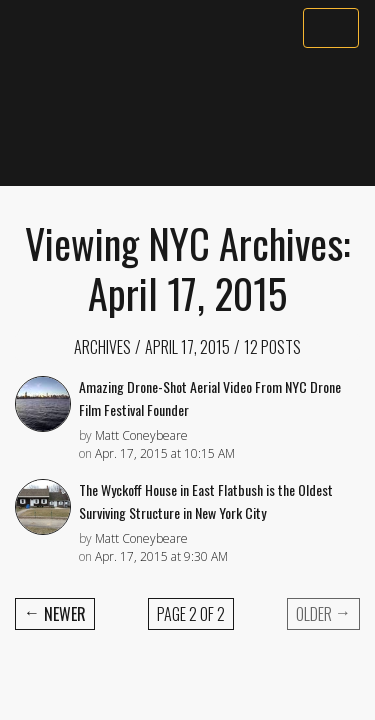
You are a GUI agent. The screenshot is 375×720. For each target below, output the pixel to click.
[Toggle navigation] (331, 28)
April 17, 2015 (187, 347)
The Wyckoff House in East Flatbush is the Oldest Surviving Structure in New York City (206, 501)
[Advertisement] (187, 117)
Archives (102, 347)
